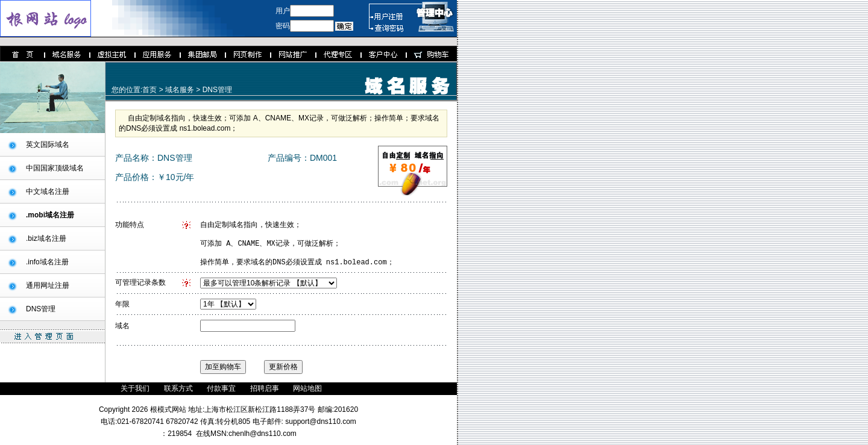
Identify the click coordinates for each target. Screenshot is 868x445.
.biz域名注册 (46, 238)
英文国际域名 (48, 145)
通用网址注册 (48, 285)
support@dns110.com (320, 427)
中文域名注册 (48, 191)
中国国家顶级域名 (55, 168)
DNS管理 (41, 309)
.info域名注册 (47, 262)
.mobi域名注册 (50, 215)
